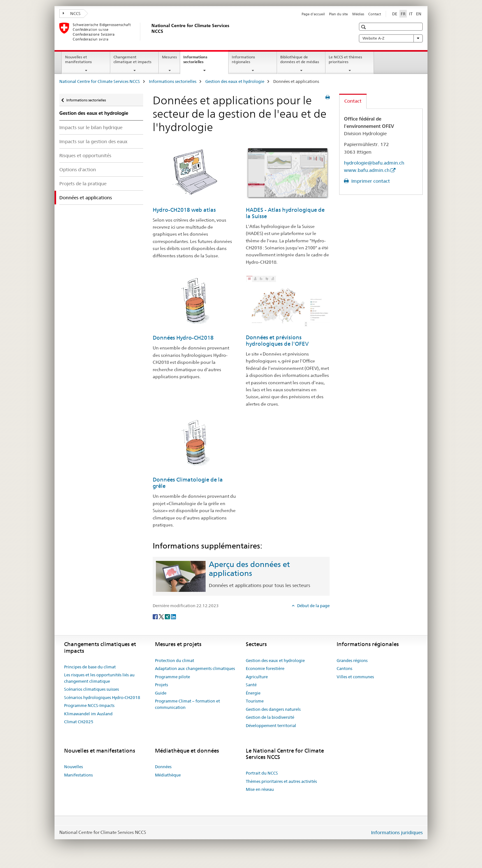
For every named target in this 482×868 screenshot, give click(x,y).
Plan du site (338, 14)
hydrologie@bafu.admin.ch (374, 163)
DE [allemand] (395, 14)
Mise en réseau (260, 789)
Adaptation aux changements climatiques (195, 668)
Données (163, 767)
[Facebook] (156, 616)
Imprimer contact (370, 181)
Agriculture (257, 677)
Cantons (344, 668)
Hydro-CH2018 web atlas (184, 210)
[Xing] (168, 616)
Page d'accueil (313, 14)
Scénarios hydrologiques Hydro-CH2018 (102, 697)
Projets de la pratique (83, 184)
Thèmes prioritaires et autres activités (281, 781)
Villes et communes (355, 677)
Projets (161, 685)
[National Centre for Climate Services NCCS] (150, 32)
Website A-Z (391, 38)
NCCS (72, 13)
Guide (161, 693)
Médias (358, 14)
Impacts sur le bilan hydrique (91, 127)
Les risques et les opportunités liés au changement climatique (99, 678)
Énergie (253, 693)
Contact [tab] (353, 101)
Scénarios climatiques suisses (91, 689)
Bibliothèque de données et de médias (300, 59)
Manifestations (78, 775)
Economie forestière (265, 668)
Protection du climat (175, 660)
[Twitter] (162, 616)
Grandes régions (352, 660)
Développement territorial (271, 725)
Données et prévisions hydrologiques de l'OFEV (277, 341)
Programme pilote (172, 677)
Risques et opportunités (85, 155)
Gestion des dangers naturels (273, 709)
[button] (364, 27)
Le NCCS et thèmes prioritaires (345, 59)
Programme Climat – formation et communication (187, 704)
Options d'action (78, 169)
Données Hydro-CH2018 (183, 338)
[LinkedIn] (173, 616)
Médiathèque (168, 775)
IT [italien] (411, 14)
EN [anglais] (419, 14)
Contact (375, 14)
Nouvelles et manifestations (78, 59)
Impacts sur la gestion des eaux (93, 141)
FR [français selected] (403, 14)
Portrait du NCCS (262, 773)
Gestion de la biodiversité (270, 717)
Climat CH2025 (79, 722)
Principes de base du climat (90, 667)
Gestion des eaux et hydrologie (235, 81)
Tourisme (255, 701)
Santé (251, 685)
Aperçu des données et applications (249, 569)
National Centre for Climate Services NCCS (100, 81)
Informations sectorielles (200, 62)
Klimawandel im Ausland (88, 714)
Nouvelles (73, 767)
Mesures (169, 57)
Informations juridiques (397, 832)
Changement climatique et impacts (132, 59)
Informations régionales (243, 59)
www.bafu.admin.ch (367, 170)
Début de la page (313, 606)
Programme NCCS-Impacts (89, 705)
